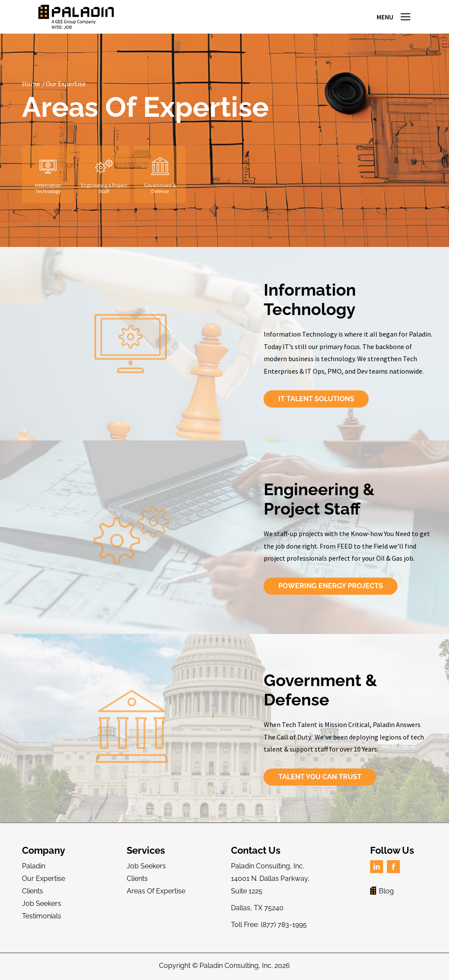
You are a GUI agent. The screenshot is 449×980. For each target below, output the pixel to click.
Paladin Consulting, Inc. (236, 966)
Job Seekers (42, 904)
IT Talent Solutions (393, 399)
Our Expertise (66, 84)
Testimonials (42, 916)
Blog (382, 891)
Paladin (34, 866)
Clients (33, 891)
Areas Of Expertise (156, 891)
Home (31, 84)
